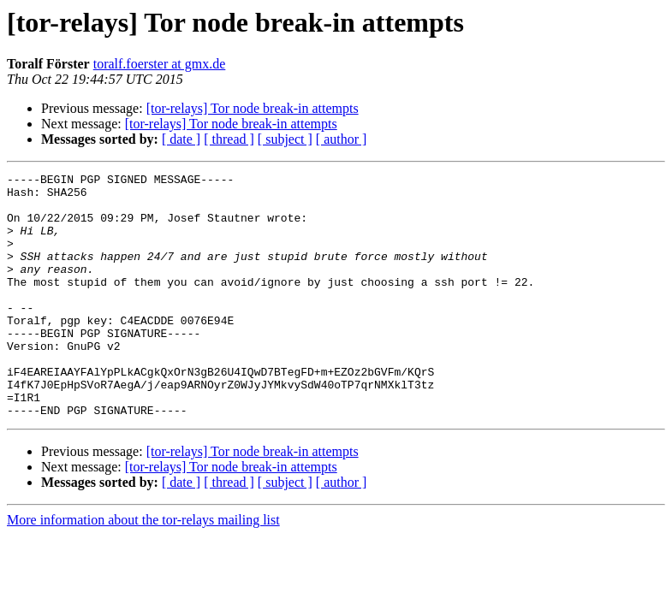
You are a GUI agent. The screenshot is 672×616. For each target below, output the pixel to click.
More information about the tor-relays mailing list (143, 569)
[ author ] (342, 139)
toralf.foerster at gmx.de (160, 64)
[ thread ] (229, 139)
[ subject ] (285, 139)
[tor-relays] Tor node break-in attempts (253, 108)
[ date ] (181, 139)
